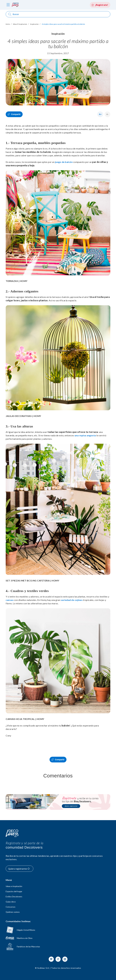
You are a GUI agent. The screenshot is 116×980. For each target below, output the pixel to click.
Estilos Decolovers (14, 897)
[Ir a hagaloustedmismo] (58, 930)
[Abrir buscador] (58, 14)
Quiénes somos (13, 912)
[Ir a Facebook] (58, 959)
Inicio (8, 24)
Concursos (11, 907)
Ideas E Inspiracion (20, 24)
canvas (10, 600)
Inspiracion (34, 24)
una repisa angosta (85, 435)
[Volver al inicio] (12, 833)
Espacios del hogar (14, 891)
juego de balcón (64, 162)
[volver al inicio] (15, 5)
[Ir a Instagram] (65, 959)
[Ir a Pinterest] (51, 959)
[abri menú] (8, 5)
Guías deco (11, 902)
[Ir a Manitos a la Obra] (58, 938)
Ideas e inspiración (14, 886)
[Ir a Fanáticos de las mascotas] (58, 947)
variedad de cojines (72, 600)
